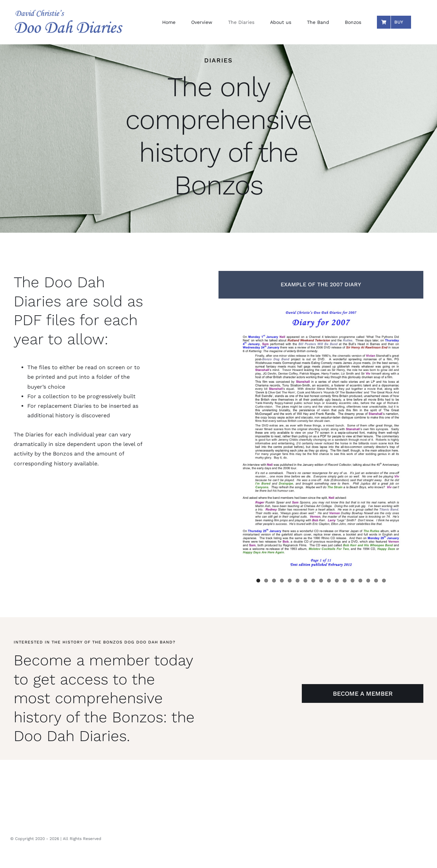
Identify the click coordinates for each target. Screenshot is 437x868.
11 (337, 581)
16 (376, 581)
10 (329, 581)
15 (368, 581)
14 (360, 581)
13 (353, 581)
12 (345, 581)
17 (384, 581)
